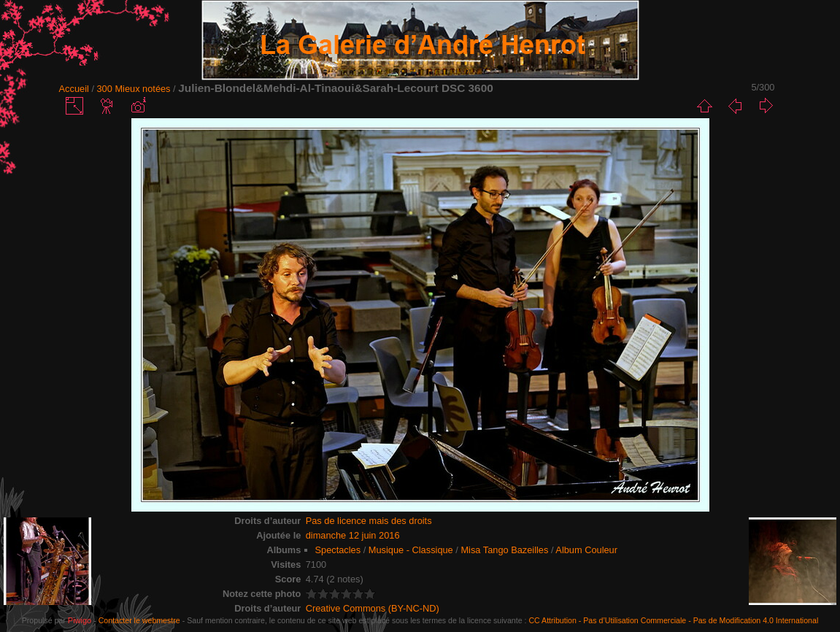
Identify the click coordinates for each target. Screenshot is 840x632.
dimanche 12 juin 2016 (353, 535)
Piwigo (80, 620)
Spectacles (338, 550)
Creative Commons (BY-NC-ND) (373, 608)
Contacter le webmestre (139, 620)
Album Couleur (586, 550)
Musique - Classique (411, 550)
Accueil (74, 89)
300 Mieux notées (134, 89)
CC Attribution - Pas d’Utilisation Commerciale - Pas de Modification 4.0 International (673, 620)
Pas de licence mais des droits (369, 521)
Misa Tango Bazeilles (504, 550)
